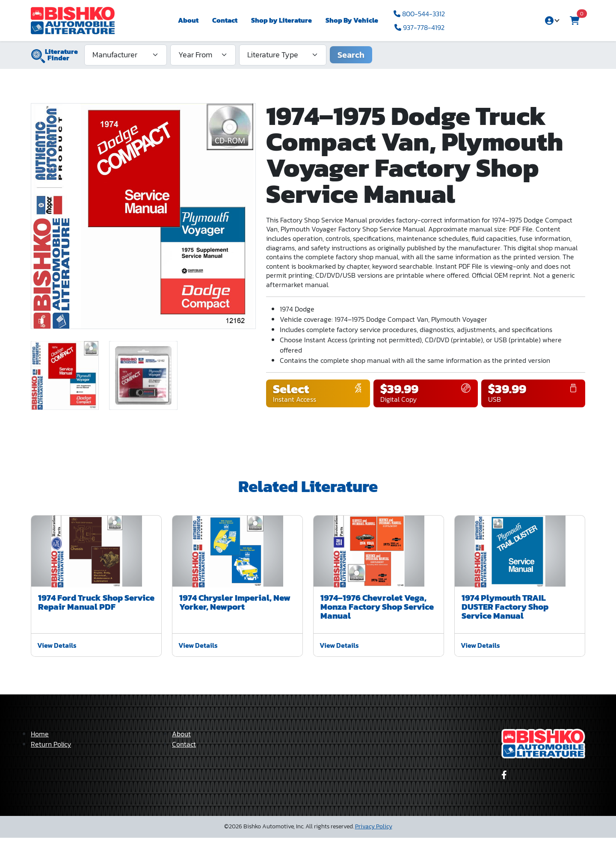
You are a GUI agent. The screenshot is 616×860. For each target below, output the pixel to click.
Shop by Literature (281, 20)
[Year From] (203, 55)
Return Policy (51, 766)
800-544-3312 (419, 14)
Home (40, 756)
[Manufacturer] (126, 55)
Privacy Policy (374, 849)
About (188, 20)
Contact (225, 20)
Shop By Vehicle (352, 20)
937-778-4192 (419, 27)
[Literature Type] (283, 55)
